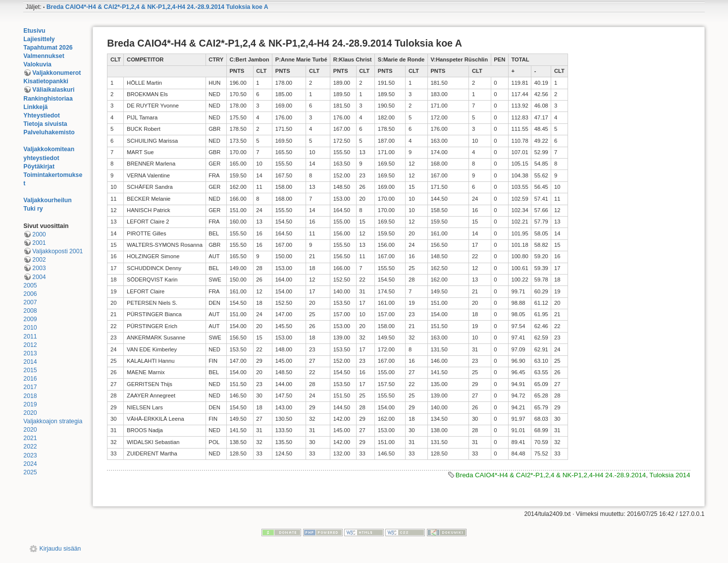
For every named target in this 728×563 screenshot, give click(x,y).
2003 (39, 268)
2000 (39, 234)
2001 (39, 243)
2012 (30, 345)
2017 (30, 387)
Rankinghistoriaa (48, 99)
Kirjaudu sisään (60, 549)
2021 (30, 438)
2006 (30, 294)
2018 (30, 396)
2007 (30, 302)
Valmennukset (44, 56)
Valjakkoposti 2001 (57, 251)
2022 (30, 447)
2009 (30, 319)
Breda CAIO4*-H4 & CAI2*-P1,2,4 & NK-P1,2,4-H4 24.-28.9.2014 (551, 475)
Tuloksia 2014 (670, 475)
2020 (30, 413)
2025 (30, 472)
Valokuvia (37, 64)
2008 (30, 311)
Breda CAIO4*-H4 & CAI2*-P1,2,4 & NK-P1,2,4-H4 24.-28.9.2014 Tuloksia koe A (157, 7)
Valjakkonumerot (56, 73)
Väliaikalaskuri (53, 90)
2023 (30, 455)
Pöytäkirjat (39, 167)
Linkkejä (35, 107)
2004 (39, 277)
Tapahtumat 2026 (48, 48)
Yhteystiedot (42, 115)
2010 (30, 328)
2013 (30, 353)
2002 (39, 260)
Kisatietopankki (46, 81)
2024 (30, 464)
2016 (30, 379)
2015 (30, 370)
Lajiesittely (39, 39)
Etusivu (34, 31)
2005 (30, 285)
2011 (30, 337)
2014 (30, 362)
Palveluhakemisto (49, 132)
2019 (30, 404)
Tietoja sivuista (45, 124)
